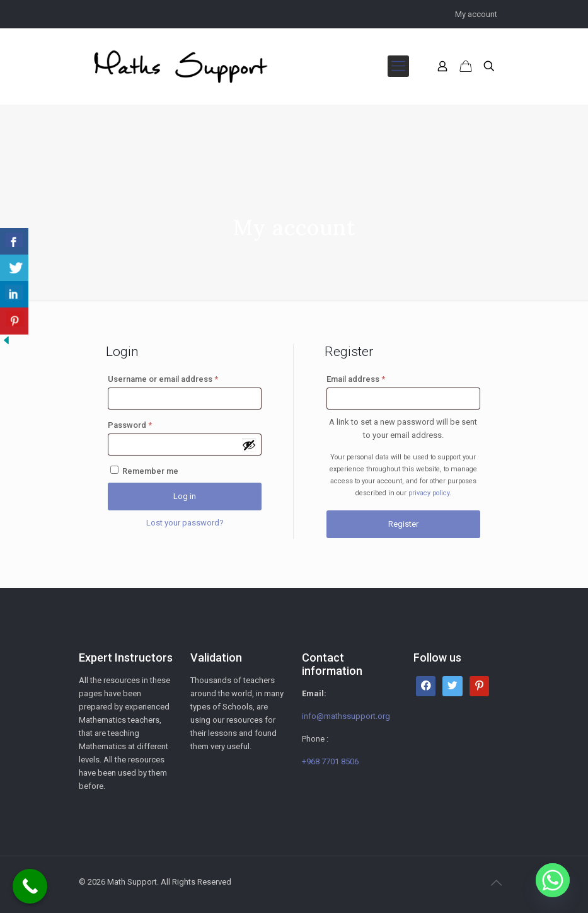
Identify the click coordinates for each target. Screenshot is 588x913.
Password (130, 425)
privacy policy (429, 493)
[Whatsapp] (553, 880)
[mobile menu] (398, 66)
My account (476, 14)
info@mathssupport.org (346, 716)
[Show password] (249, 445)
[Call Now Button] (30, 886)
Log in (185, 496)
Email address (356, 379)
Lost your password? (185, 523)
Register (403, 524)
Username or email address (163, 379)
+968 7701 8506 (330, 761)
